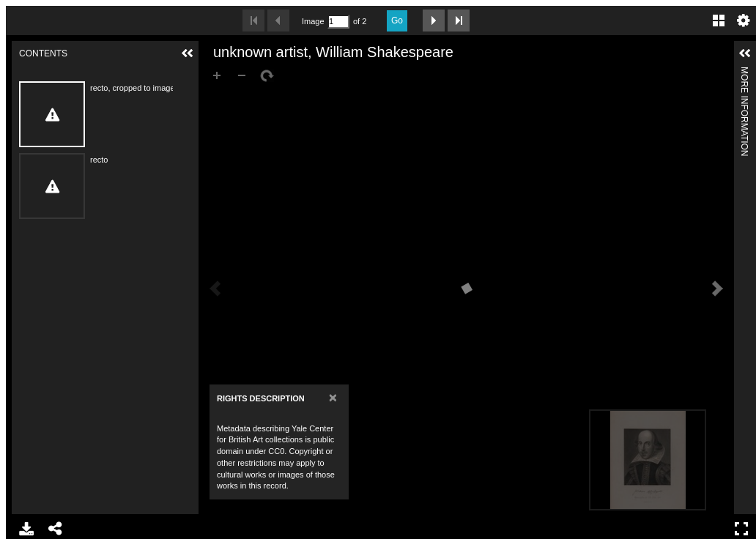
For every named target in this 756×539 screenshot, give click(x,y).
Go (397, 21)
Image (313, 21)
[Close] (333, 397)
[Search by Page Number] (338, 22)
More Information (744, 73)
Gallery (719, 21)
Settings (744, 21)
